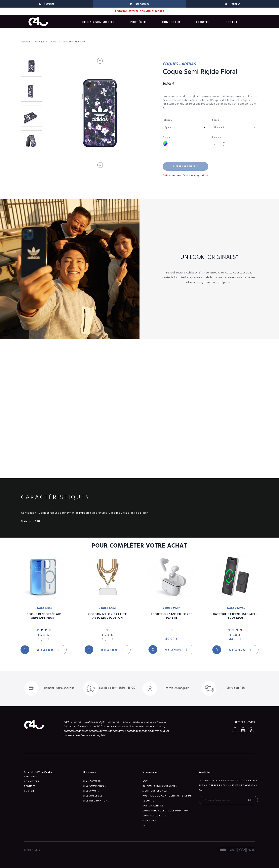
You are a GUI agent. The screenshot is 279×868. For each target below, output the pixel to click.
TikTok (251, 730)
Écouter (203, 22)
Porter (231, 22)
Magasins (149, 821)
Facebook (235, 730)
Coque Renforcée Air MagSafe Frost (44, 616)
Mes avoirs (91, 791)
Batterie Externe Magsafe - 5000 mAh (235, 616)
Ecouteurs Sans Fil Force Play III (172, 616)
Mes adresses (93, 796)
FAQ (145, 826)
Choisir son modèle (98, 22)
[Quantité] (217, 144)
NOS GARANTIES (153, 806)
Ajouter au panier (185, 166)
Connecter (171, 22)
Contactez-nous (154, 816)
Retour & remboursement (161, 786)
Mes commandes (95, 786)
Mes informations (96, 801)
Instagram (243, 730)
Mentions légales (155, 791)
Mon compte (92, 781)
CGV (145, 781)
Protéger (138, 22)
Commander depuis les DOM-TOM (165, 811)
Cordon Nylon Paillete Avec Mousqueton (107, 616)
